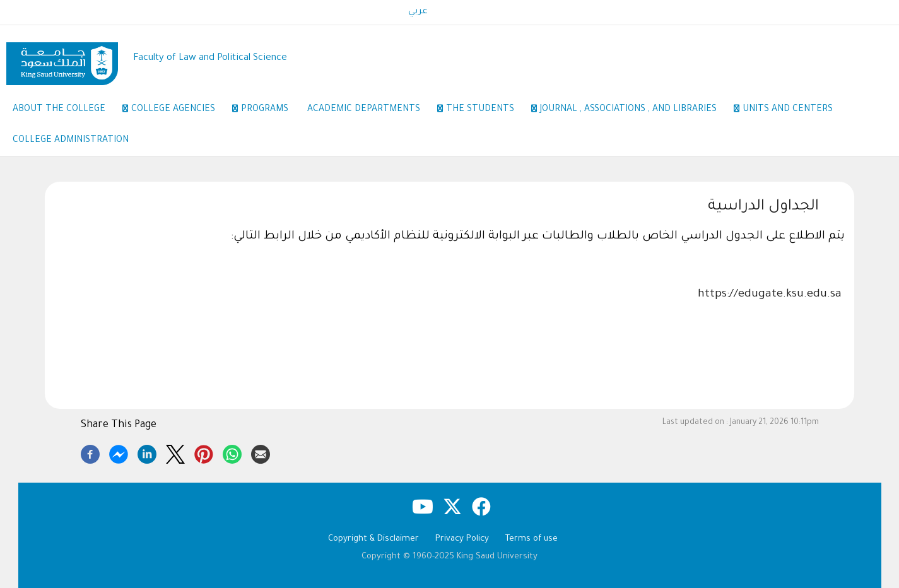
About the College (66, 110)
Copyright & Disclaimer (373, 539)
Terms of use (532, 539)
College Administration (71, 141)
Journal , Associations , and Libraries (635, 110)
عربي (418, 12)
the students (487, 110)
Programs (265, 110)
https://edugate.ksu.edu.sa (770, 295)
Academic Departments (370, 110)
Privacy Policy (462, 539)
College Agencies (180, 110)
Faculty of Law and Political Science (210, 58)
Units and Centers (788, 110)
